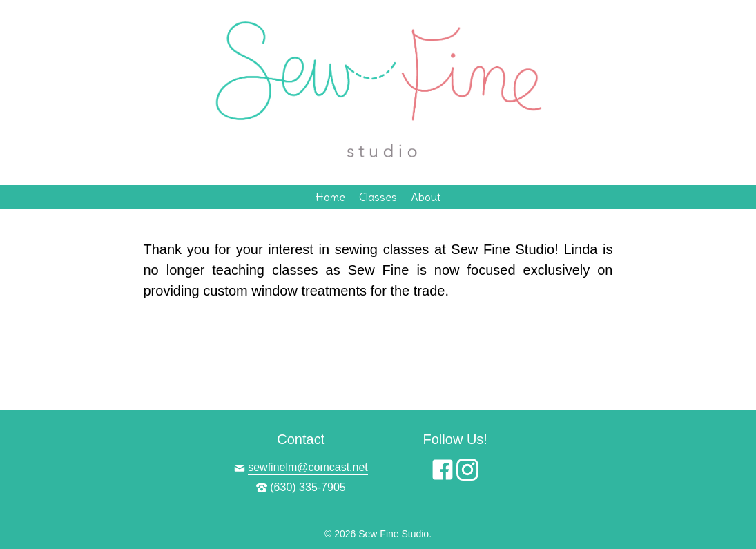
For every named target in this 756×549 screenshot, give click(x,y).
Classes (378, 197)
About (426, 197)
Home (330, 197)
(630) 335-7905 (308, 487)
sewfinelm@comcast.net (308, 467)
